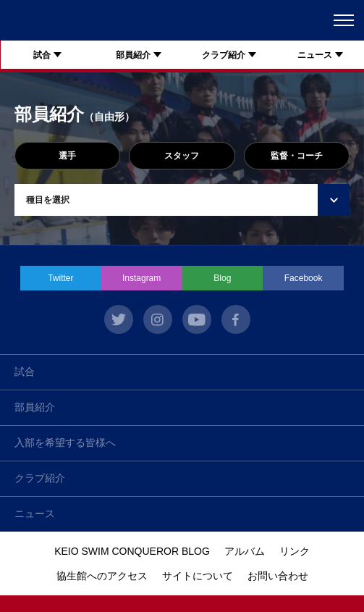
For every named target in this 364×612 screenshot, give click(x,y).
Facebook (304, 278)
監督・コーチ (297, 156)
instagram (158, 319)
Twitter (60, 278)
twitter (119, 319)
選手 (67, 156)
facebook (236, 319)
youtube (197, 319)
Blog (222, 278)
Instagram (141, 278)
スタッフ (182, 156)
